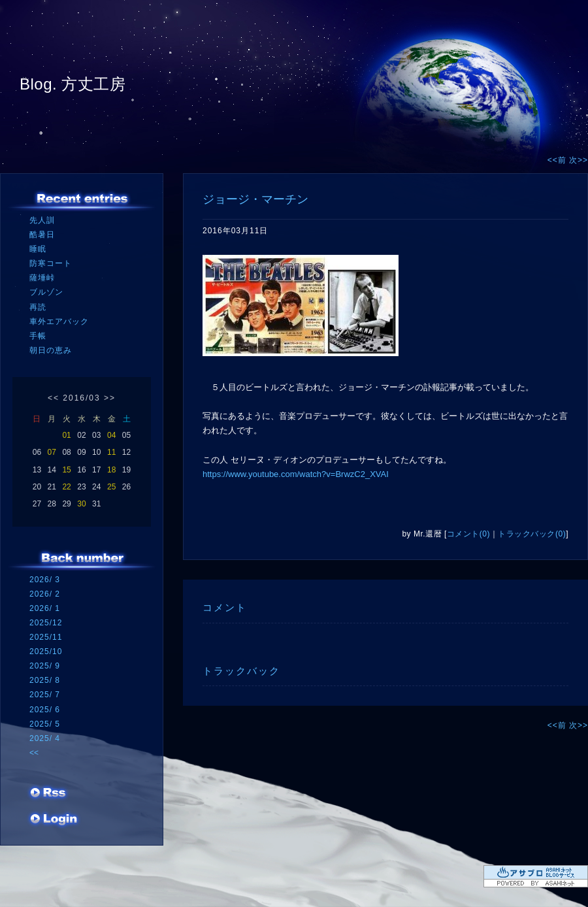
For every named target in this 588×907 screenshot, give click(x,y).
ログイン (54, 820)
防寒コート (51, 263)
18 (111, 470)
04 (111, 435)
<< (54, 398)
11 (111, 452)
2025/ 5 (45, 724)
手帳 (38, 336)
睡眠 (38, 249)
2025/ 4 (45, 738)
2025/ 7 (45, 695)
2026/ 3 (45, 580)
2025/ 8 (45, 680)
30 (81, 504)
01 (66, 435)
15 (66, 470)
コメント (225, 607)
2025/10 (46, 651)
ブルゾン (46, 292)
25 (111, 487)
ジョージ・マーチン (255, 199)
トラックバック (241, 671)
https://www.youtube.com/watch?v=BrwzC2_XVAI (296, 474)
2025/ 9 (45, 666)
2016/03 (81, 398)
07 (52, 452)
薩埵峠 (42, 278)
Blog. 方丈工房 (73, 84)
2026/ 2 (45, 594)
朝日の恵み (51, 350)
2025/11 (46, 637)
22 (66, 487)
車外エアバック (59, 322)
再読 (38, 307)
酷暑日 (42, 235)
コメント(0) (468, 534)
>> (110, 398)
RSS (49, 794)
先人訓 (42, 220)
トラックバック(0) (532, 534)
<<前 (558, 160)
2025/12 (46, 623)
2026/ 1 (45, 608)
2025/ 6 (45, 710)
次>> (579, 160)
